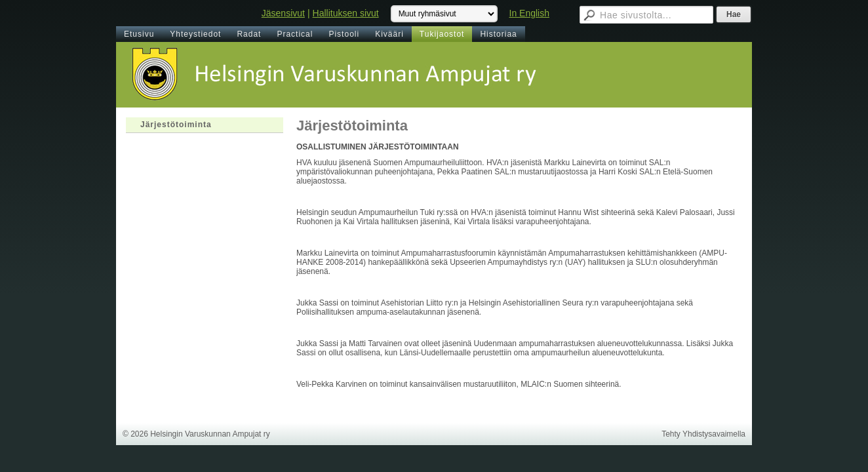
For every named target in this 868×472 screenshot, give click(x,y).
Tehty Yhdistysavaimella (703, 434)
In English (529, 13)
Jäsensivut (283, 13)
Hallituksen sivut (346, 13)
